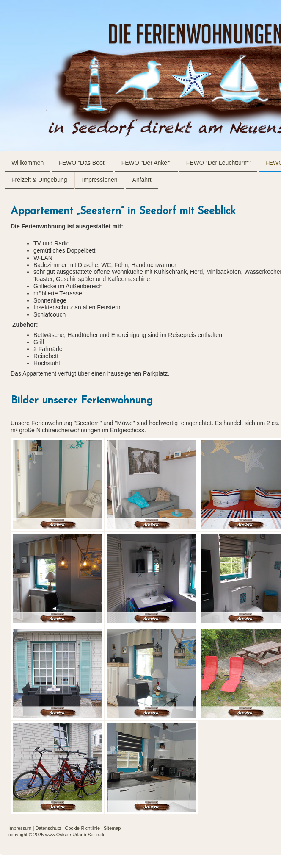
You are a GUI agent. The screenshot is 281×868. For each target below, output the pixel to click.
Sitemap (112, 828)
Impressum (20, 828)
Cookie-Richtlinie (83, 828)
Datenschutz (48, 828)
